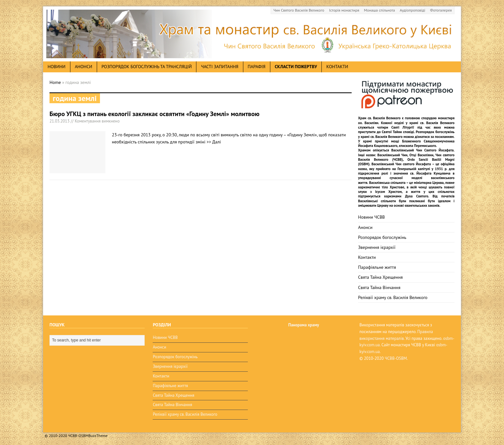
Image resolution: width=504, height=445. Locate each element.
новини (57, 67)
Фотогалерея (441, 10)
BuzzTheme (98, 436)
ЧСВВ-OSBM (396, 358)
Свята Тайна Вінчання (379, 287)
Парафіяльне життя (377, 267)
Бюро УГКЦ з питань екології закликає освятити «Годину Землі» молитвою (154, 114)
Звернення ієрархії (377, 247)
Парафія (257, 67)
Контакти (337, 67)
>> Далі (214, 142)
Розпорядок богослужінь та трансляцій (147, 67)
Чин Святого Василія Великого (299, 10)
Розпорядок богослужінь (382, 237)
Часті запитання (220, 67)
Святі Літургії (403, 127)
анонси (84, 67)
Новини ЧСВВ (371, 217)
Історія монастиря (344, 10)
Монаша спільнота (379, 10)
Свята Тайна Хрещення (380, 277)
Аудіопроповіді (413, 10)
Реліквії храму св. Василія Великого (393, 297)
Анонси (365, 227)
